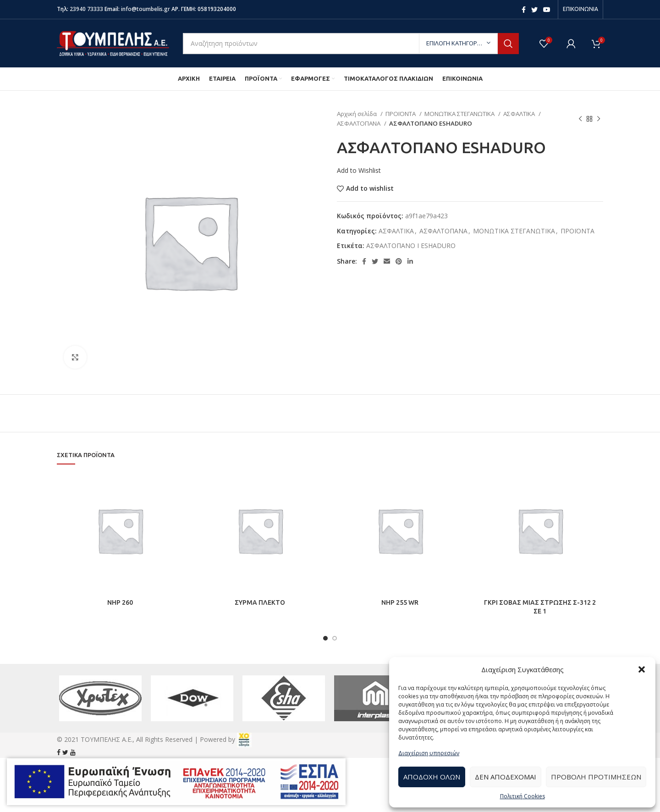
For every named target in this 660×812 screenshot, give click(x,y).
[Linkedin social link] (410, 261)
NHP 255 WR (400, 602)
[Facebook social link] (524, 10)
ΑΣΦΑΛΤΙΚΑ (520, 114)
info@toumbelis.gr (146, 9)
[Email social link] (387, 261)
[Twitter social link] (534, 10)
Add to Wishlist (359, 170)
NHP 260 (120, 602)
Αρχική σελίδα (357, 114)
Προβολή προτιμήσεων (596, 777)
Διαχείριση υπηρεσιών (429, 753)
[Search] (351, 44)
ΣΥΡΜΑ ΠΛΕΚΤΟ (260, 602)
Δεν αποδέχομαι (506, 777)
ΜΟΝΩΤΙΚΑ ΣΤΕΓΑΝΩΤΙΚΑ (460, 114)
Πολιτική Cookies (522, 796)
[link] (244, 739)
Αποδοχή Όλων (432, 777)
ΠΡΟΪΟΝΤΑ (401, 114)
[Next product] (599, 119)
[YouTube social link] (547, 10)
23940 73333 (86, 9)
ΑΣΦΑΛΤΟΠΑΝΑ (359, 123)
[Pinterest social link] (399, 261)
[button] (642, 669)
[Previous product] (580, 119)
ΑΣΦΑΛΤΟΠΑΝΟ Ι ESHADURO (411, 246)
